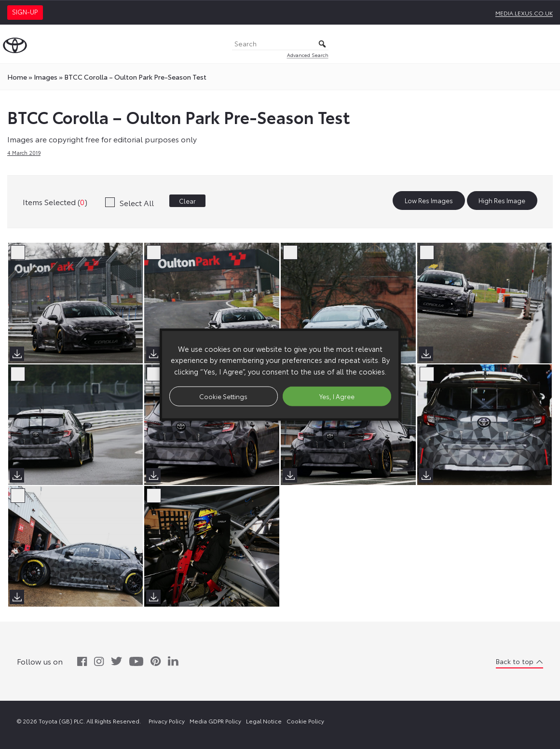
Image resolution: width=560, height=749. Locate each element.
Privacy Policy (167, 721)
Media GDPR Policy (215, 721)
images (46, 77)
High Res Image (502, 201)
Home (17, 77)
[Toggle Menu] (547, 44)
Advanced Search (308, 55)
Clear (187, 201)
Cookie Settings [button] (223, 396)
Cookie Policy (305, 721)
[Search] (280, 44)
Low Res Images (429, 201)
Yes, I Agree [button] (337, 396)
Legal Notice (264, 721)
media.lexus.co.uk (524, 13)
